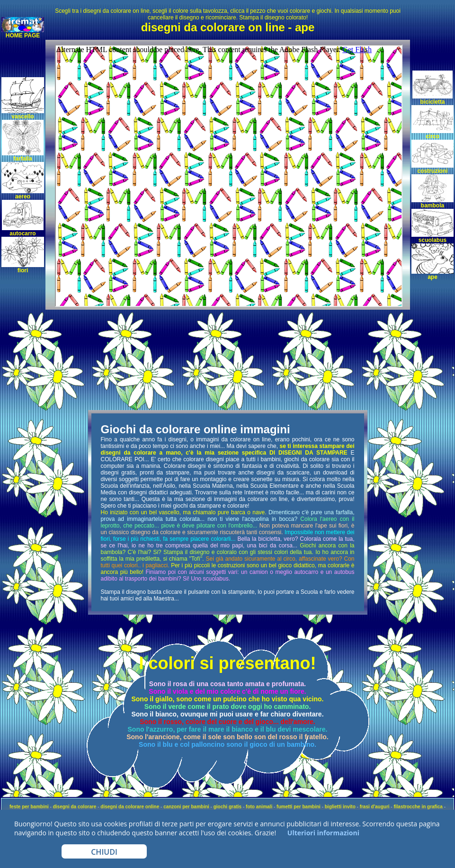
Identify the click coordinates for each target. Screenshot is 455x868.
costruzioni (432, 171)
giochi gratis (227, 807)
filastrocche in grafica (418, 807)
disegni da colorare (75, 807)
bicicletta (432, 102)
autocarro (22, 233)
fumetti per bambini (299, 807)
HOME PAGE (23, 36)
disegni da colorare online (130, 807)
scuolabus (433, 240)
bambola (433, 206)
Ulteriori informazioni (322, 833)
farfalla (22, 159)
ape (433, 277)
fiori (23, 270)
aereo (23, 197)
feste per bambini (29, 807)
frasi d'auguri (375, 807)
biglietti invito (340, 807)
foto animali (259, 807)
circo (433, 136)
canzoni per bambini (186, 807)
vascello (22, 116)
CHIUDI (104, 852)
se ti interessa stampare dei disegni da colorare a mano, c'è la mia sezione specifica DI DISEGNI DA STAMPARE (228, 449)
